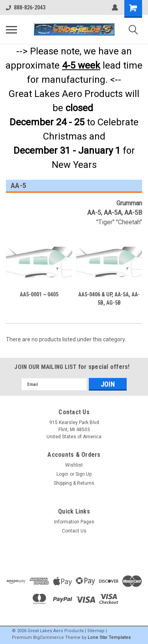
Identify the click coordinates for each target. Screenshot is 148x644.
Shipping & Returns (74, 483)
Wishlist (74, 465)
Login (62, 474)
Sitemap (96, 631)
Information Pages (74, 522)
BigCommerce (49, 637)
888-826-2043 (26, 7)
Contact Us (74, 531)
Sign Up (83, 474)
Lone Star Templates (109, 637)
